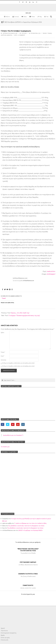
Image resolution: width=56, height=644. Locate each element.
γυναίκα (50, 33)
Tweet (4, 298)
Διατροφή (4, 35)
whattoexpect (51, 274)
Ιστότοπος (3, 360)
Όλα (39, 33)
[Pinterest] (10, 290)
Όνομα (3, 352)
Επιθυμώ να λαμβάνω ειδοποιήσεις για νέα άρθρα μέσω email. (18, 366)
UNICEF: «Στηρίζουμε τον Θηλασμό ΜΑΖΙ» (31, 530)
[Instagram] (12, 290)
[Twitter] (5, 290)
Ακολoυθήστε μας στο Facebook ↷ (13, 430)
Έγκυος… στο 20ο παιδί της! (20, 313)
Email (3, 356)
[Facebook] (3, 290)
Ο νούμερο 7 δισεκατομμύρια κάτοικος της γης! (24, 315)
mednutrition (51, 271)
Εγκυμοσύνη (34, 33)
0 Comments (21, 35)
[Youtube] (7, 290)
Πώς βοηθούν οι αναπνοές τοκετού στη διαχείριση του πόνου (26, 526)
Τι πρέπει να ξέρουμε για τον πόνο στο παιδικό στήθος (30, 523)
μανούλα (10, 35)
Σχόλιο (2, 332)
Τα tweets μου (5, 447)
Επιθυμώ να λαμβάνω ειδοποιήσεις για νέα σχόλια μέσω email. (18, 363)
